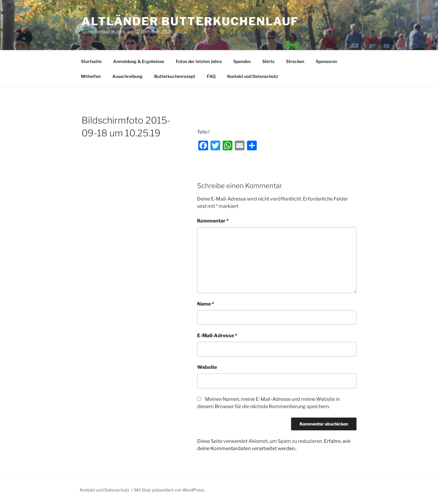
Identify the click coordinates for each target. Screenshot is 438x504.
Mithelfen (91, 76)
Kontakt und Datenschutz (253, 76)
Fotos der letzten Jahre (199, 61)
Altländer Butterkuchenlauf (190, 21)
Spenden (242, 61)
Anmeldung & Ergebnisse (139, 61)
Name (206, 304)
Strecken (295, 61)
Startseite (91, 61)
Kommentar (213, 221)
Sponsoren (326, 61)
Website (207, 367)
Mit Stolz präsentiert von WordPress (169, 490)
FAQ (211, 76)
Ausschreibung (127, 76)
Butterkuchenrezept (175, 76)
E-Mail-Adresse (217, 336)
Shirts (268, 61)
